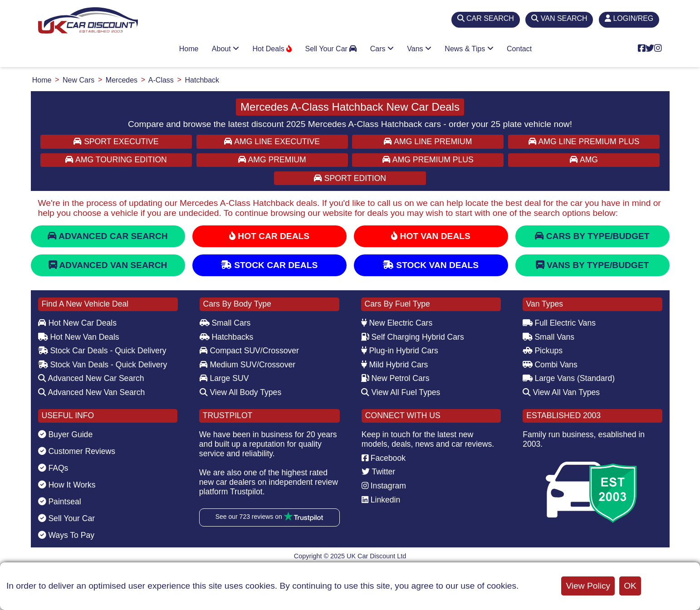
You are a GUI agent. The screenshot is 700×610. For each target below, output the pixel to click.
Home (189, 49)
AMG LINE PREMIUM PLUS (584, 142)
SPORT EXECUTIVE (116, 142)
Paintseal (60, 502)
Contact (519, 49)
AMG (584, 160)
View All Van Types (561, 392)
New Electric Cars (397, 323)
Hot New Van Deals (79, 337)
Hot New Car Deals (77, 323)
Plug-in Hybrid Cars (400, 351)
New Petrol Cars (395, 378)
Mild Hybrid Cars (395, 365)
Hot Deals (272, 49)
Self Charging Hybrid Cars (413, 337)
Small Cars (225, 323)
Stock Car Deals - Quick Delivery (102, 351)
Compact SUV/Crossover (249, 351)
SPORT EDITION (350, 178)
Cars (382, 49)
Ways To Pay (66, 535)
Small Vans (549, 337)
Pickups (543, 351)
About (225, 49)
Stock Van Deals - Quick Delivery (103, 365)
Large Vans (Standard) (569, 378)
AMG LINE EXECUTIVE (272, 142)
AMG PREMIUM (272, 160)
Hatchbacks (227, 337)
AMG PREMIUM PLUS (428, 160)
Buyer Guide (66, 434)
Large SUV (224, 378)
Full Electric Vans (559, 323)
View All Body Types (241, 392)
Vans (419, 49)
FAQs (53, 468)
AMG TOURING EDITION (116, 160)
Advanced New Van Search (92, 392)
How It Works (67, 485)
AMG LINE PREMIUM (428, 142)
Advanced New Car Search (91, 378)
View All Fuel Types (401, 392)
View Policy (588, 586)
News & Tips (469, 49)
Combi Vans (550, 365)
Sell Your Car (331, 49)
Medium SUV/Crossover (248, 365)
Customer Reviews (77, 451)
